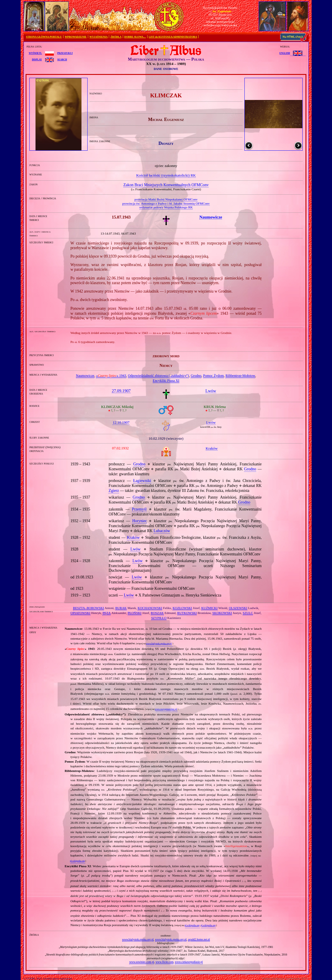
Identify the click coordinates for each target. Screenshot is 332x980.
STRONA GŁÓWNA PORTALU (44, 37)
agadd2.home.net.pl (199, 939)
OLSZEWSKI (238, 608)
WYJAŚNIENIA (98, 37)
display (37, 59)
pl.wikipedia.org (77, 861)
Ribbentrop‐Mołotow (240, 376)
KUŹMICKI (210, 608)
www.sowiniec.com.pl (142, 962)
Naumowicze (85, 376)
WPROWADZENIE (76, 37)
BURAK (121, 608)
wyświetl (35, 53)
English (285, 53)
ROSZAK (157, 613)
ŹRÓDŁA (116, 37)
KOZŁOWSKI (182, 608)
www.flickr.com (164, 962)
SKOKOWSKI (222, 613)
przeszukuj (65, 53)
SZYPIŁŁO (159, 618)
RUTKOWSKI (187, 613)
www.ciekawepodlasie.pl (189, 962)
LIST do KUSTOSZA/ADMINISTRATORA (173, 37)
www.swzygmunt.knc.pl (166, 709)
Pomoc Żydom (213, 376)
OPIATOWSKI (80, 613)
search (62, 59)
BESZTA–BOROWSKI (89, 608)
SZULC (248, 613)
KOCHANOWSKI (150, 608)
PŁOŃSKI (135, 613)
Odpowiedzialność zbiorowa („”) (159, 376)
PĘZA (106, 613)
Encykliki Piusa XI (166, 381)
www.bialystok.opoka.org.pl (159, 644)
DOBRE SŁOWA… (135, 37)
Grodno (196, 376)
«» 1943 (111, 376)
